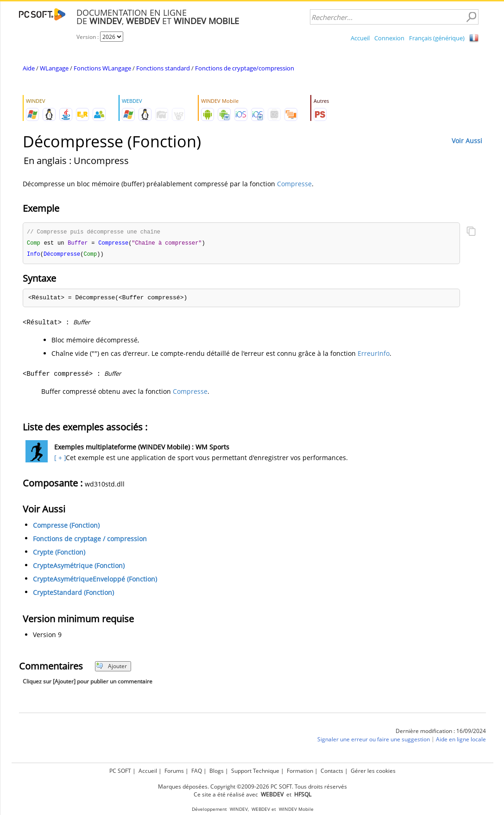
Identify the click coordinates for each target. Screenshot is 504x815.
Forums (174, 771)
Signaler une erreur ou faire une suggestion (374, 741)
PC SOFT (120, 771)
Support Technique (255, 771)
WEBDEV (261, 809)
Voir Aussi (467, 141)
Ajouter (111, 667)
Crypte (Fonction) (59, 553)
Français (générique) (437, 38)
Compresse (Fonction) (66, 527)
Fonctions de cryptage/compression (245, 68)
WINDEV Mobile (296, 809)
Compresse (294, 184)
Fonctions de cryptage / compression (90, 540)
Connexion (389, 38)
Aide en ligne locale (461, 741)
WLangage (54, 68)
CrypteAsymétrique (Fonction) (79, 567)
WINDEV (239, 809)
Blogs (217, 771)
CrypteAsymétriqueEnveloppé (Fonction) (95, 580)
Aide (29, 68)
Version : (88, 37)
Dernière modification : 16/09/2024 (441, 732)
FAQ (197, 771)
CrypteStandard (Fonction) (73, 594)
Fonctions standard (163, 68)
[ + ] (59, 459)
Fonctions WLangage (102, 68)
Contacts (332, 771)
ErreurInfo (374, 355)
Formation (300, 771)
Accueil (360, 38)
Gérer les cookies (373, 771)
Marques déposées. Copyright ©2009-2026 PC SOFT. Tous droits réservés (252, 787)
